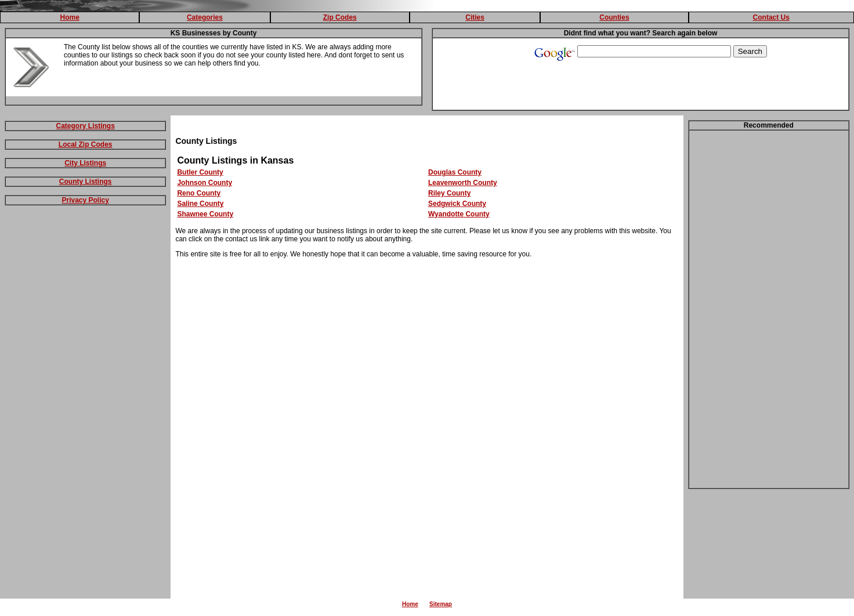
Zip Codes (340, 17)
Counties (614, 17)
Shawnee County (205, 214)
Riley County (449, 193)
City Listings (85, 163)
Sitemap (441, 604)
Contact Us (771, 17)
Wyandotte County (459, 214)
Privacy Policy (86, 200)
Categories (205, 17)
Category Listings (86, 126)
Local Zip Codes (86, 144)
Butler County (200, 172)
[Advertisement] (85, 392)
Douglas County (455, 172)
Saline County (200, 204)
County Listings (86, 182)
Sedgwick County (457, 204)
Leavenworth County (463, 183)
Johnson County (205, 183)
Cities (475, 17)
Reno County (199, 193)
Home (69, 17)
